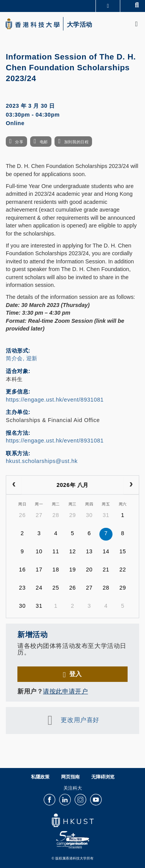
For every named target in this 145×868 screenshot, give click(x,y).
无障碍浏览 (103, 777)
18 (56, 570)
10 (39, 551)
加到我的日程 (76, 142)
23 (22, 588)
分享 (19, 142)
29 (72, 515)
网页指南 (70, 777)
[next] (131, 485)
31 (106, 515)
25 (56, 588)
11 (56, 551)
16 (22, 570)
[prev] (14, 485)
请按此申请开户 (65, 691)
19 (72, 570)
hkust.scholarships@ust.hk (42, 461)
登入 (76, 674)
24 (39, 588)
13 (89, 551)
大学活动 (80, 25)
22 (123, 570)
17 (39, 570)
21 (106, 570)
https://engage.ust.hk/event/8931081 (55, 400)
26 (22, 515)
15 (123, 551)
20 (89, 570)
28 (56, 515)
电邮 (44, 142)
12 (72, 551)
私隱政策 (40, 777)
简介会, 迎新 (22, 358)
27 (39, 515)
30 (89, 515)
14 (106, 551)
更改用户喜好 (80, 720)
